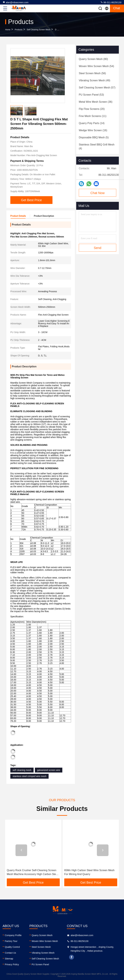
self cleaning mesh (22, 770)
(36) (96, 102)
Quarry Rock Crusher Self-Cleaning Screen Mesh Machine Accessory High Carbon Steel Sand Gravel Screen (32, 873)
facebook (72, 957)
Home (8, 30)
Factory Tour (11, 941)
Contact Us (10, 953)
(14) (92, 123)
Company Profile (13, 935)
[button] (21, 850)
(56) (92, 73)
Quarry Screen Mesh (42, 935)
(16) (93, 130)
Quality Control (12, 947)
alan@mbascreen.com (15, 2)
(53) (91, 95)
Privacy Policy (12, 964)
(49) (94, 80)
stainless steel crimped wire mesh (29, 776)
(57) (97, 88)
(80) (93, 59)
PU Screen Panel (40, 964)
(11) (93, 116)
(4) (97, 147)
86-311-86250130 (111, 2)
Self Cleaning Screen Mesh (39, 30)
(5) (94, 137)
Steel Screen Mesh (41, 947)
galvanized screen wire (49, 770)
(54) (96, 66)
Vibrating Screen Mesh (43, 953)
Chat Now (98, 193)
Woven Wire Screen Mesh (45, 941)
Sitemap (9, 959)
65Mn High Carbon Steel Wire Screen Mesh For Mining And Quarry (89, 872)
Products (18, 30)
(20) (92, 109)
